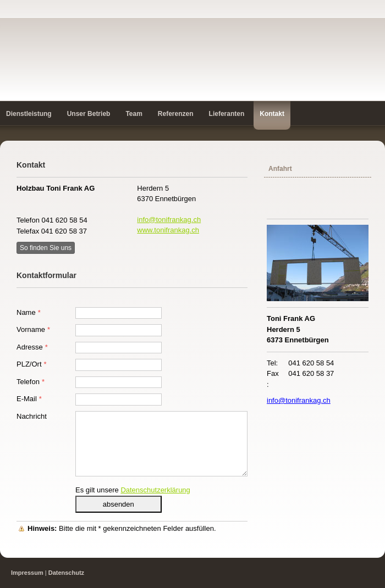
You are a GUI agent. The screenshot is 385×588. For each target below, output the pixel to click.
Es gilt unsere (133, 490)
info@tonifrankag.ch (169, 220)
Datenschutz (66, 573)
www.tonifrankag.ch (168, 230)
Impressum (27, 573)
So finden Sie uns (46, 248)
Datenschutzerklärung (155, 490)
